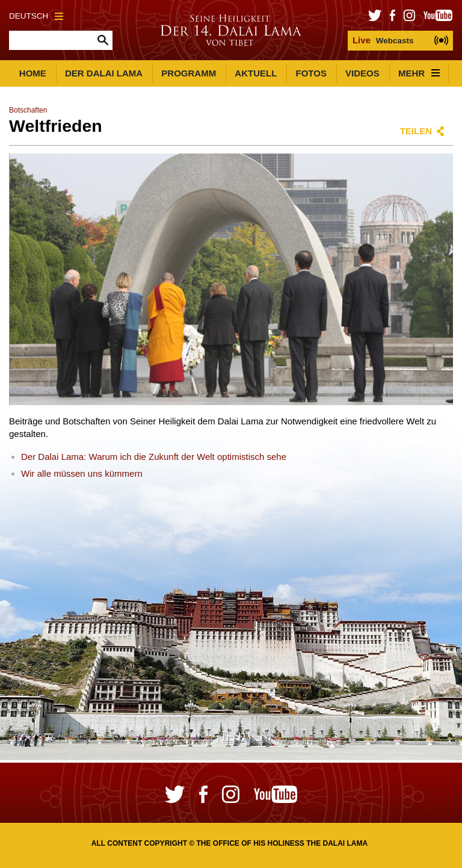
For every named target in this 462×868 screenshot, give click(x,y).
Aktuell (256, 73)
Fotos (311, 73)
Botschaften (28, 110)
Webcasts (383, 40)
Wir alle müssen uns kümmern (82, 473)
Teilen (416, 131)
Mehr (419, 73)
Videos (362, 73)
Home (33, 73)
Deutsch (36, 16)
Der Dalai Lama (104, 73)
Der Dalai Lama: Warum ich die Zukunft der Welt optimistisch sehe (154, 457)
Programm (189, 73)
